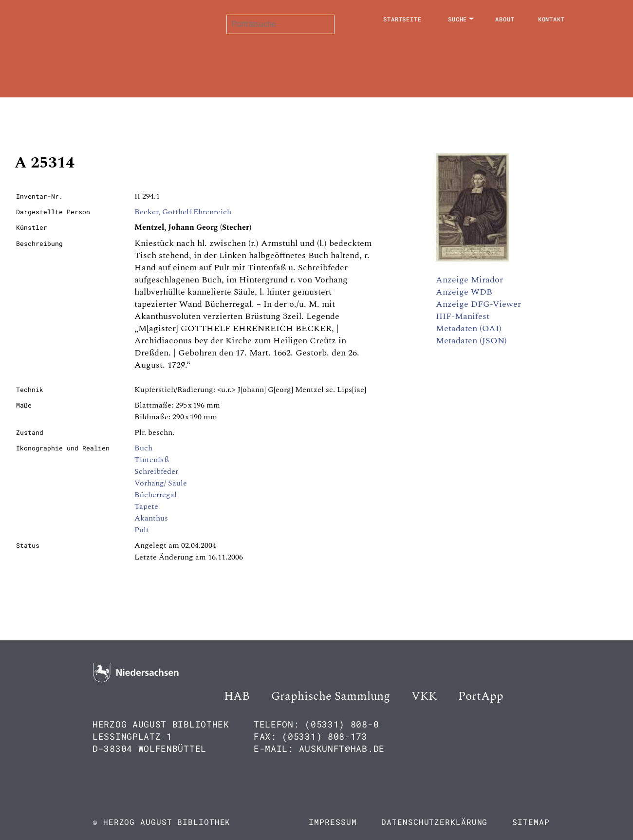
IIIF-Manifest (463, 316)
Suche (458, 19)
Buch (143, 448)
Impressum (333, 822)
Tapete (146, 506)
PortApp (481, 696)
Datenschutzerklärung (434, 822)
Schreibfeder (156, 471)
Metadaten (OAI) (469, 328)
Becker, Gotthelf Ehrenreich (183, 212)
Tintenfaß (152, 460)
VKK (424, 696)
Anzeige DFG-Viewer (478, 304)
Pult (142, 530)
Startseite (402, 19)
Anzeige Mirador (469, 280)
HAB (237, 696)
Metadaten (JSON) (471, 341)
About (505, 19)
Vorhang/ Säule (161, 483)
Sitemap (531, 822)
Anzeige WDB (464, 292)
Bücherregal (156, 495)
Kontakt (551, 19)
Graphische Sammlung (331, 696)
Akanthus (151, 518)
